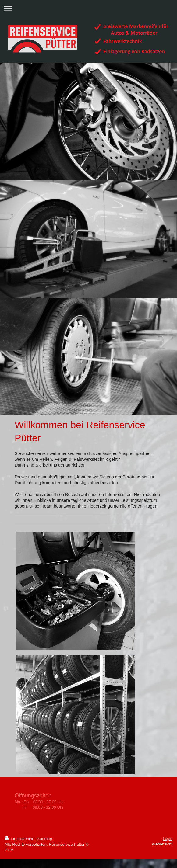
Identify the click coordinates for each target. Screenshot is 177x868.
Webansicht (162, 844)
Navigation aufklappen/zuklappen (88, 8)
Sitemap (45, 839)
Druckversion (20, 839)
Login (168, 839)
